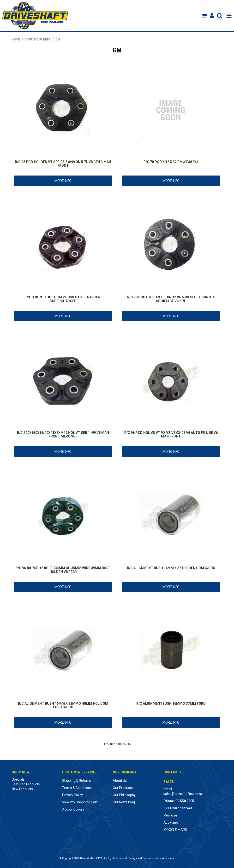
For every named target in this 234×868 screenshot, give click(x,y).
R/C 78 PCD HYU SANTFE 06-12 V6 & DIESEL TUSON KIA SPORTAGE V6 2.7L (171, 299)
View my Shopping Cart (80, 802)
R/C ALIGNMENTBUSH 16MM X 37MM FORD (171, 703)
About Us (120, 781)
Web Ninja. (168, 858)
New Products (22, 789)
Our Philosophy (124, 795)
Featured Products (26, 784)
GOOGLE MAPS (176, 830)
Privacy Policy (72, 795)
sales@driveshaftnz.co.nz (183, 794)
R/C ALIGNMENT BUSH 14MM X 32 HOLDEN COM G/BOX (171, 568)
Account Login (73, 809)
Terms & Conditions (77, 788)
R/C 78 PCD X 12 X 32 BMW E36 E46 (171, 162)
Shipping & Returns (77, 781)
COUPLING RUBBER (38, 40)
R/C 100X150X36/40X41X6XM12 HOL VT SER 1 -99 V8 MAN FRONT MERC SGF (63, 434)
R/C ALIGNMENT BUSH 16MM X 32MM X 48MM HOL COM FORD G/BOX (63, 705)
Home (16, 40)
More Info (63, 181)
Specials (18, 779)
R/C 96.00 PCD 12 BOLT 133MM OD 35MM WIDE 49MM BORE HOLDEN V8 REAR (63, 570)
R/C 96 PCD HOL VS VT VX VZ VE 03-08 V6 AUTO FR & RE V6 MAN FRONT (171, 434)
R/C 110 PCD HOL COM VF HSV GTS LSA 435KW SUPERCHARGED (63, 299)
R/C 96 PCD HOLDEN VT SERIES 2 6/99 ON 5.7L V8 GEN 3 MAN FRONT (63, 164)
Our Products (123, 788)
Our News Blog (124, 802)
